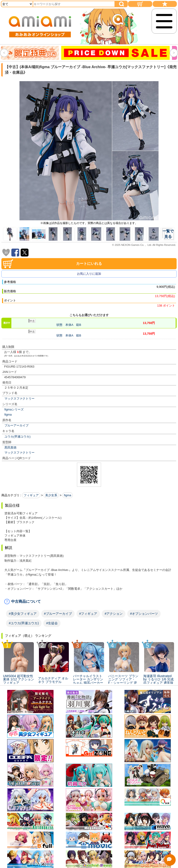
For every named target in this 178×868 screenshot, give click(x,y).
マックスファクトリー (19, 399)
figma (8, 415)
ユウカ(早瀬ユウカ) (17, 437)
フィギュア (31, 495)
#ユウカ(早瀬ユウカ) (24, 623)
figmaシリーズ (14, 409)
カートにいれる (89, 264)
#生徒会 (52, 623)
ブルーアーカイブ (16, 425)
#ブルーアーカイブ (58, 614)
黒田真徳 (10, 447)
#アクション (114, 614)
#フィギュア (88, 614)
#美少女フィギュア (23, 614)
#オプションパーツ (144, 614)
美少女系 (51, 495)
